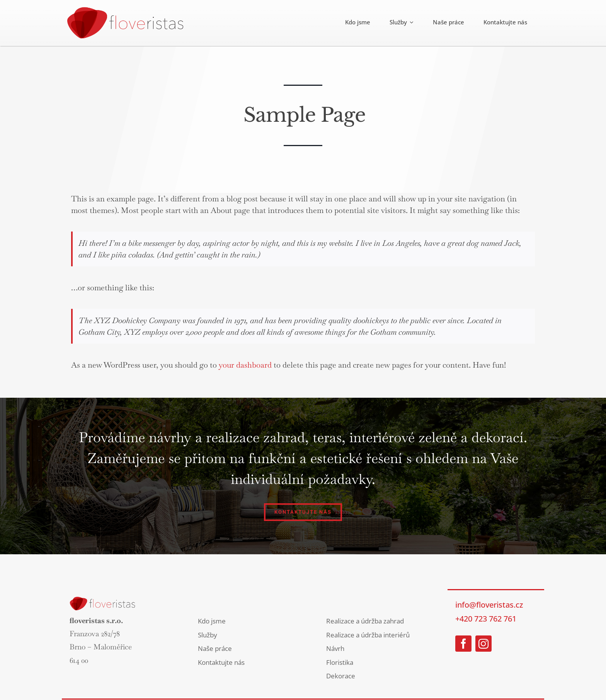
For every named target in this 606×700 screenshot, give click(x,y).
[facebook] (463, 644)
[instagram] (483, 644)
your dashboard (245, 365)
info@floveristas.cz (489, 605)
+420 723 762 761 (486, 619)
